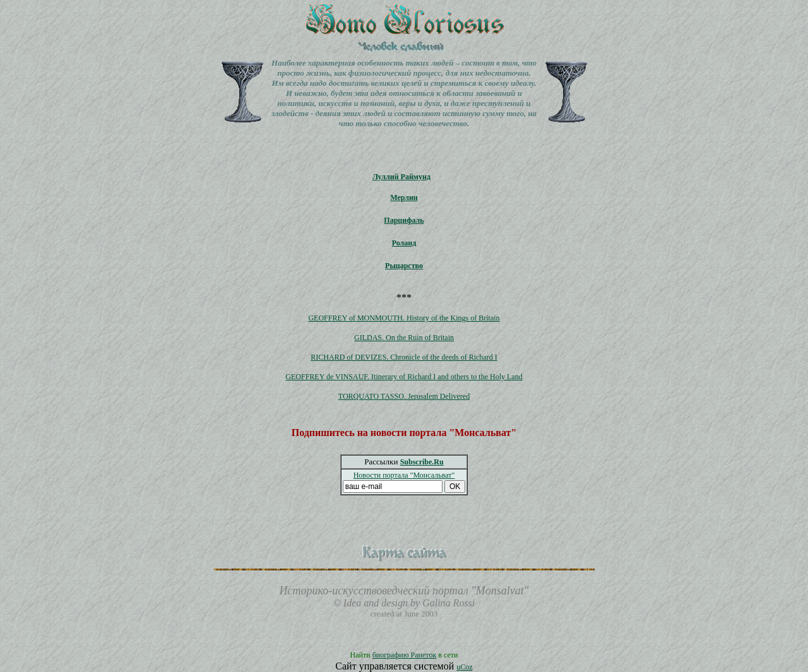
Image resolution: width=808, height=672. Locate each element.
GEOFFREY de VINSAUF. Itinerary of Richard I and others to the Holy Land (404, 377)
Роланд (404, 243)
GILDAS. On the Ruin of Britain (404, 338)
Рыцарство (404, 266)
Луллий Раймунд (401, 177)
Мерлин (404, 197)
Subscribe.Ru (422, 462)
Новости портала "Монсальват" (404, 475)
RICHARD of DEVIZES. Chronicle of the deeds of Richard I (404, 357)
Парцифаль (404, 220)
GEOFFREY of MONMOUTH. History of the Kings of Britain (404, 318)
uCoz (464, 667)
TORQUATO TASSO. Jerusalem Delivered (404, 396)
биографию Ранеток (405, 655)
